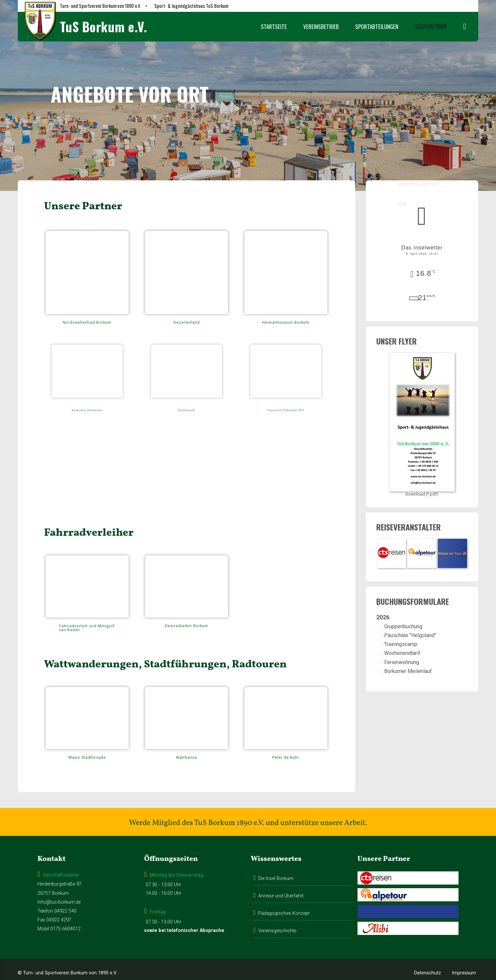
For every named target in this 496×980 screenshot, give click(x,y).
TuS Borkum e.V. (104, 26)
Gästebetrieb (431, 26)
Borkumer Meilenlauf (416, 669)
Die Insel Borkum (276, 867)
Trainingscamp (409, 642)
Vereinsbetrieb (321, 26)
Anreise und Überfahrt (281, 884)
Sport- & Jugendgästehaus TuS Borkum (191, 6)
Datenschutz (428, 961)
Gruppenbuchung (411, 624)
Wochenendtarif (410, 651)
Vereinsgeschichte (277, 919)
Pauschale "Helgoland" (418, 633)
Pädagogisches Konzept (284, 902)
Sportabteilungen (377, 26)
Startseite (274, 26)
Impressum (464, 961)
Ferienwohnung (409, 660)
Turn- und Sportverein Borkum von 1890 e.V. (100, 6)
